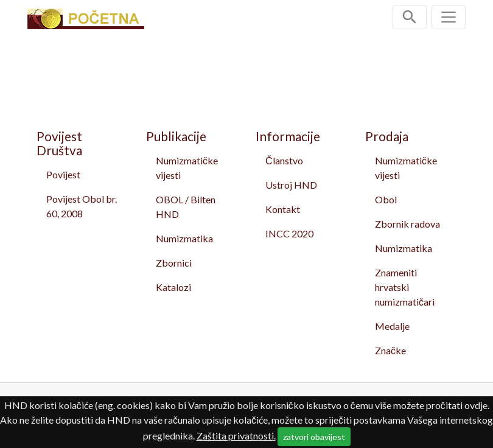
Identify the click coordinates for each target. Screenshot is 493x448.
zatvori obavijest (314, 437)
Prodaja (387, 136)
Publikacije (176, 136)
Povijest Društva (59, 143)
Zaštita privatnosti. (236, 436)
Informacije (288, 136)
